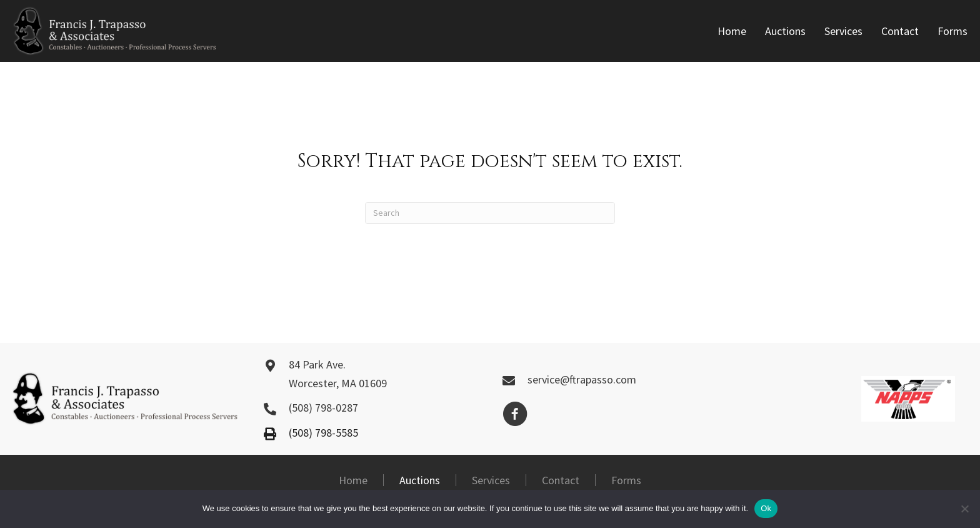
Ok (766, 508)
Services (491, 480)
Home (353, 480)
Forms (626, 480)
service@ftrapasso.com (582, 379)
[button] (515, 414)
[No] (964, 509)
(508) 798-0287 (323, 408)
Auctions (420, 480)
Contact (561, 480)
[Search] (490, 213)
